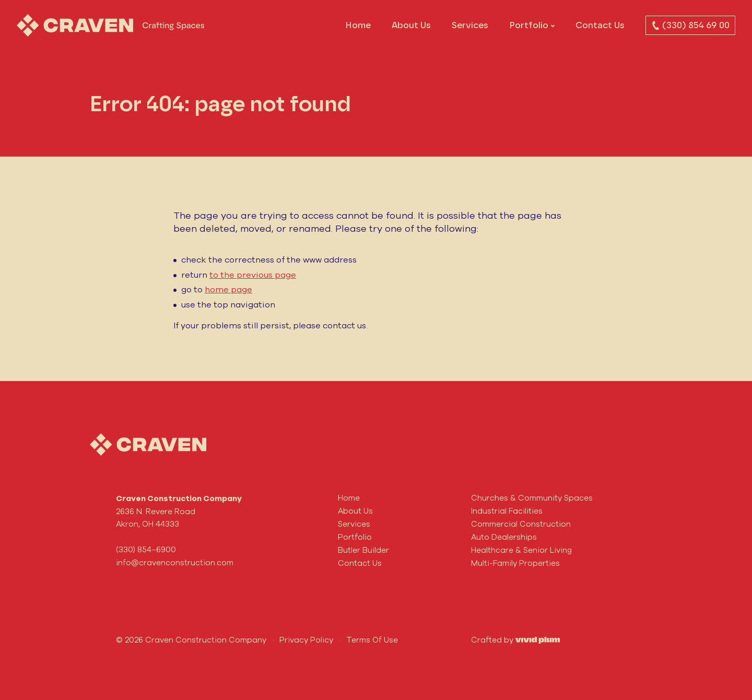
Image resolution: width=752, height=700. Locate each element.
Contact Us (600, 25)
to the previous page (253, 275)
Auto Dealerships (504, 537)
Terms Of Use (372, 640)
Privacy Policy (306, 640)
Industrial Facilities (507, 511)
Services (470, 25)
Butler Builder (363, 550)
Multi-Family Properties (515, 563)
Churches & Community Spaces (532, 498)
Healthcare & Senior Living (521, 550)
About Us (411, 25)
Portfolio (529, 25)
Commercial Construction (521, 524)
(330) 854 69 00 (690, 25)
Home (358, 25)
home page (228, 289)
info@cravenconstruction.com (175, 562)
